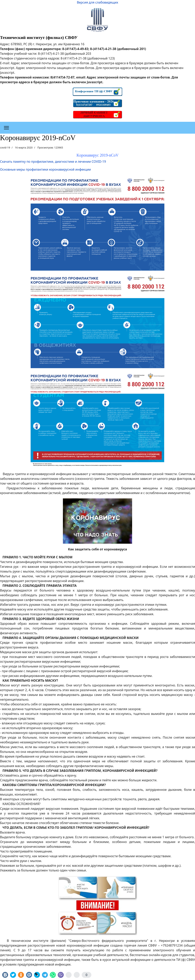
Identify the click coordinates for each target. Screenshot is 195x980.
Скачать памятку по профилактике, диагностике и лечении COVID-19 (53, 162)
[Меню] (6, 128)
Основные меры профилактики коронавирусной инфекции (45, 169)
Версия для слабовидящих (98, 2)
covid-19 (5, 147)
